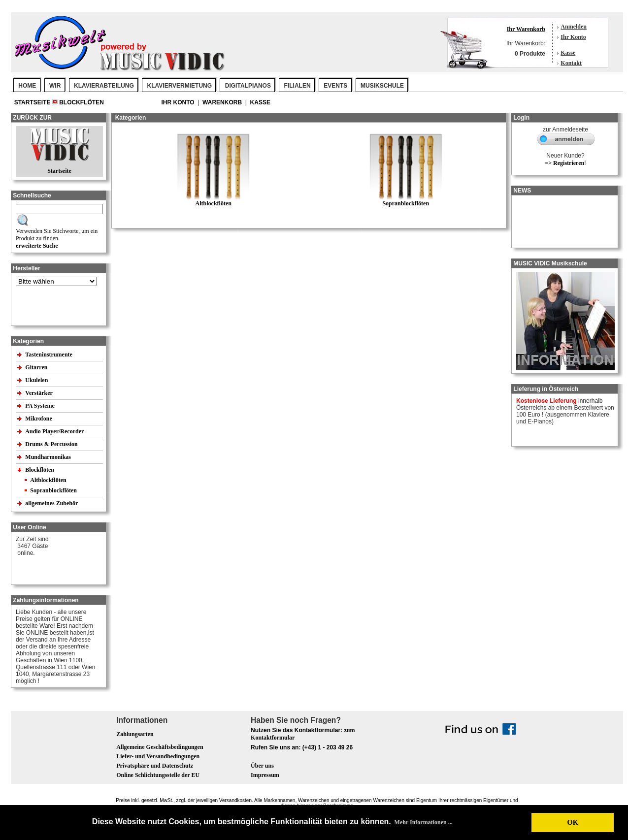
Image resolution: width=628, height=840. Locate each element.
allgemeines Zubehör (52, 503)
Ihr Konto (573, 37)
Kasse (568, 53)
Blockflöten (82, 102)
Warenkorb (223, 102)
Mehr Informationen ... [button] (424, 822)
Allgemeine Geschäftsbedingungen (160, 747)
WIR (55, 86)
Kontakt (571, 63)
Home (27, 86)
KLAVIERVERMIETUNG (180, 86)
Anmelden (574, 27)
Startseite (33, 102)
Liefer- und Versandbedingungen (158, 756)
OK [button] (572, 822)
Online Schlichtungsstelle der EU (158, 775)
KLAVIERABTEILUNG (104, 86)
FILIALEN (297, 86)
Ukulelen (37, 380)
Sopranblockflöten (53, 490)
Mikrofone (39, 419)
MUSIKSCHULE (382, 86)
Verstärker (39, 393)
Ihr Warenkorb (526, 29)
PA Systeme (40, 406)
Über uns (262, 766)
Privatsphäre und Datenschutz (155, 766)
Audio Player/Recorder (54, 431)
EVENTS (335, 86)
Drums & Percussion (52, 444)
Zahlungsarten (135, 734)
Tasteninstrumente (50, 355)
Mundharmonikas (48, 457)
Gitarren (37, 367)
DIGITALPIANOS (248, 86)
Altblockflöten (48, 480)
